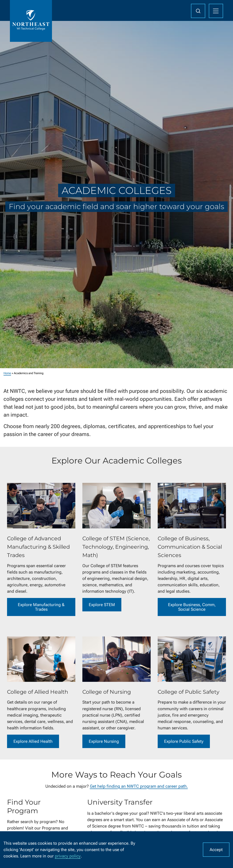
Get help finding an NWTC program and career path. (139, 786)
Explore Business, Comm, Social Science (192, 607)
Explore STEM (102, 605)
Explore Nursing (104, 741)
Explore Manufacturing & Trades (41, 607)
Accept (216, 850)
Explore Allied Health (33, 741)
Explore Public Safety (184, 741)
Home (7, 373)
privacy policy (68, 856)
